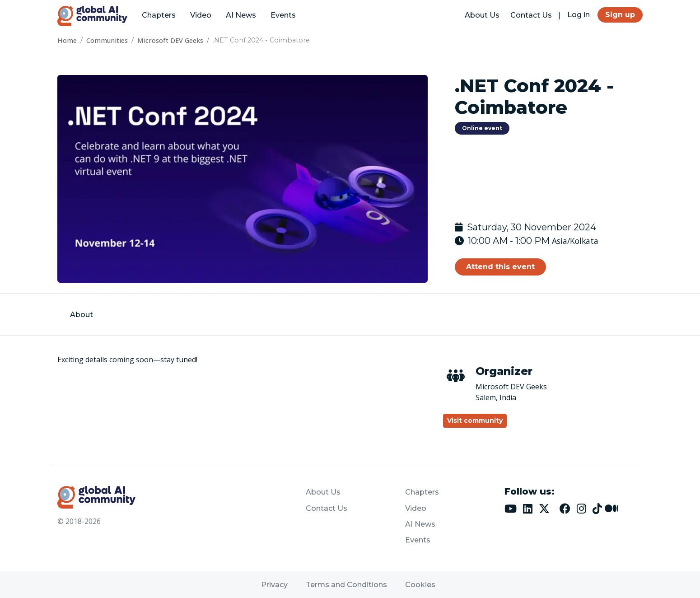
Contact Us (531, 15)
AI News (241, 15)
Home (67, 40)
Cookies (420, 585)
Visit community (475, 420)
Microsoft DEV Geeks (170, 40)
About (82, 315)
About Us (482, 15)
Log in (579, 15)
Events (283, 15)
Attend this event (500, 267)
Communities (107, 40)
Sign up (620, 15)
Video (201, 15)
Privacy (274, 585)
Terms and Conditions (346, 585)
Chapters (159, 15)
